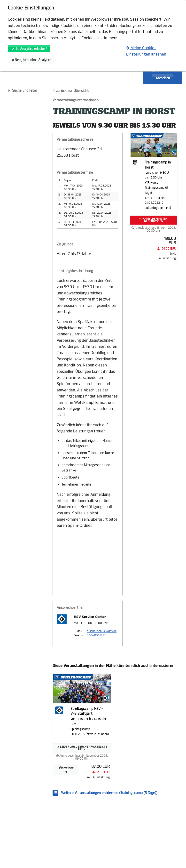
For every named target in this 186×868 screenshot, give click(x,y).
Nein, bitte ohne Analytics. (32, 60)
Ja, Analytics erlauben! (29, 49)
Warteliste (66, 770)
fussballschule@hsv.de (102, 631)
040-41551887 (96, 635)
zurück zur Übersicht (72, 91)
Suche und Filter (25, 91)
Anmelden (163, 78)
